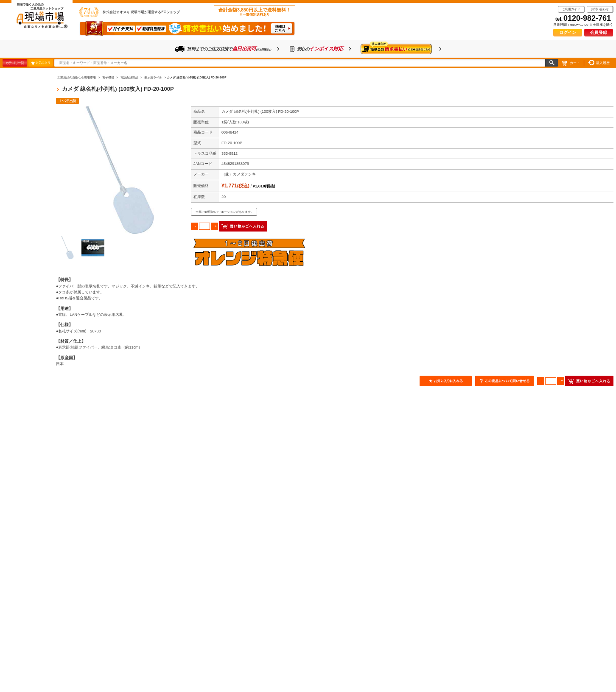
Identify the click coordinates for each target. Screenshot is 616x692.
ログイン (568, 32)
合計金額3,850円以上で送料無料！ (255, 12)
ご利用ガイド (571, 9)
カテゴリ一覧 (15, 63)
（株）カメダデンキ (239, 174)
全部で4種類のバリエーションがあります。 (225, 212)
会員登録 (599, 32)
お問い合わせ (600, 9)
